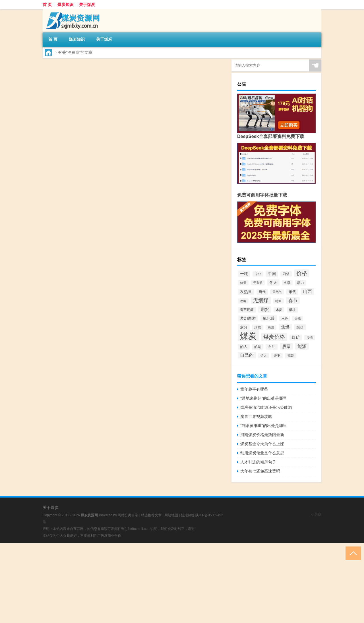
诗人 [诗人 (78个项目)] (264, 356)
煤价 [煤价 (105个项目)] (300, 327)
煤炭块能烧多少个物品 (120, 109)
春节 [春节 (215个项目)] (293, 300)
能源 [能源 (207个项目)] (302, 346)
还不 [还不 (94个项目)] (277, 356)
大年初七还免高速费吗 (260, 471)
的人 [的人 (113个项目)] (244, 347)
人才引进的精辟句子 (258, 462)
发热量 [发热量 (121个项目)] (246, 292)
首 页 (47, 5)
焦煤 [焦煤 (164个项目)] (285, 327)
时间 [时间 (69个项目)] (278, 301)
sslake (62, 186)
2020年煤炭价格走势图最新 (126, 240)
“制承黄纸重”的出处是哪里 (263, 426)
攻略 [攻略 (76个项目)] (243, 301)
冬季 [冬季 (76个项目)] (287, 283)
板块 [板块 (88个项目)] (292, 310)
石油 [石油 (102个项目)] (272, 347)
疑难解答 (188, 515)
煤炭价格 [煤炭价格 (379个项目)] (274, 337)
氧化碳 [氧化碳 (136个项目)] (269, 318)
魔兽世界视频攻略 (256, 416)
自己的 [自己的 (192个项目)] (247, 355)
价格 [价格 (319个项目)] (302, 273)
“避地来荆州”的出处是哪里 (263, 398)
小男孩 (316, 514)
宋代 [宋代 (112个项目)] (292, 292)
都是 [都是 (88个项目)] (291, 356)
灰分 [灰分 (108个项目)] (244, 327)
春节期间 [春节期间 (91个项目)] (247, 310)
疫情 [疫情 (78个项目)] (310, 338)
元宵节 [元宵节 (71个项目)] (258, 283)
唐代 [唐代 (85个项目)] (262, 292)
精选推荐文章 (151, 515)
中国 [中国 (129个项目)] (272, 274)
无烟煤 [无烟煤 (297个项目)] (261, 300)
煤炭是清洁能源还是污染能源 (266, 407)
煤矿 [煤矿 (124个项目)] (296, 338)
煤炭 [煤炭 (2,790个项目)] (248, 336)
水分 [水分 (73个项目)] (285, 319)
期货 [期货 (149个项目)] (265, 310)
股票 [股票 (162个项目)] (286, 346)
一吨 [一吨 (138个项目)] (244, 274)
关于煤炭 (87, 5)
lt (58, 98)
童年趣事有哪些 (254, 389)
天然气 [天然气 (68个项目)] (277, 292)
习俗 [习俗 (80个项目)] (286, 274)
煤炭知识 (65, 5)
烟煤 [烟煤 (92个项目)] (258, 327)
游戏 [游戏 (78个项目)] (298, 319)
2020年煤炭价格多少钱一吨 (126, 153)
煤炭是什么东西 (111, 197)
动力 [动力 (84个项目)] (301, 283)
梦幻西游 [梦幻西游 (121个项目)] (248, 318)
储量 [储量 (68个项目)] (243, 283)
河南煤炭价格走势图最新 (262, 435)
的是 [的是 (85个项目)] (258, 347)
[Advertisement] (171, 583)
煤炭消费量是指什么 (117, 65)
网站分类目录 (128, 515)
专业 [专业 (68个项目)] (258, 274)
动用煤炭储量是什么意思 (262, 453)
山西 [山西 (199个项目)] (307, 291)
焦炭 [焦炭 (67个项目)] (271, 327)
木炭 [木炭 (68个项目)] (279, 310)
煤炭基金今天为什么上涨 (262, 444)
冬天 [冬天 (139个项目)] (273, 282)
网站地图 (171, 515)
